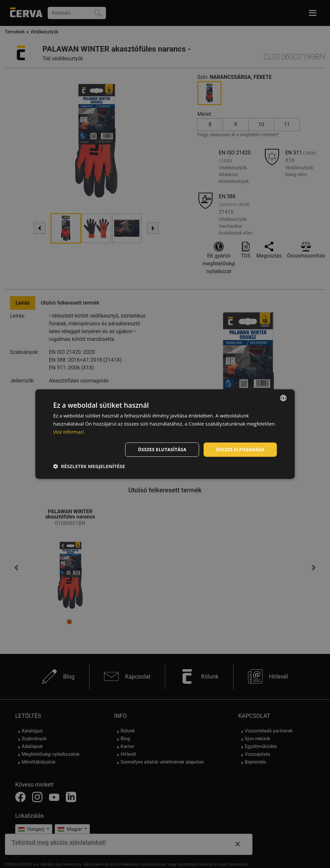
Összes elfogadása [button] (240, 449)
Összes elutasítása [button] (161, 449)
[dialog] (165, 434)
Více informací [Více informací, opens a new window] (69, 432)
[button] (89, 466)
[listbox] (283, 398)
